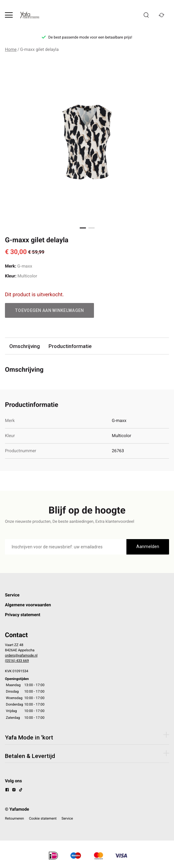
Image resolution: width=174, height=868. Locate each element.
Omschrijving (25, 346)
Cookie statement (43, 818)
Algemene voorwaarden (28, 605)
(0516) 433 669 (17, 661)
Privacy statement (23, 615)
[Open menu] (9, 15)
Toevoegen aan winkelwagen (49, 310)
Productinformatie (70, 346)
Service (12, 595)
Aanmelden (148, 547)
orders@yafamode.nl (21, 655)
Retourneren (15, 818)
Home (11, 50)
